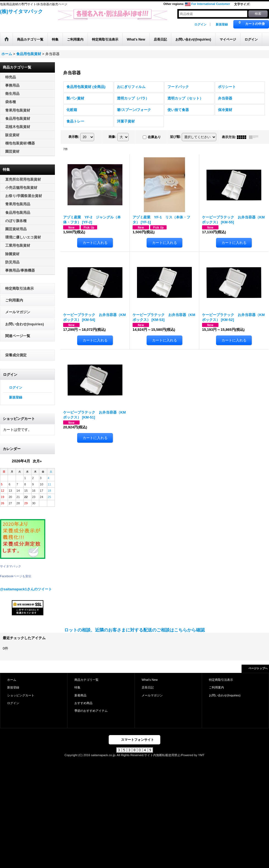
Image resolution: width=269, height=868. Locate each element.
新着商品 (80, 695)
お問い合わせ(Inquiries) (25, 324)
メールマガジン (18, 312)
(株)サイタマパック (21, 12)
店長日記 (148, 687)
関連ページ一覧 (18, 336)
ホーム (12, 680)
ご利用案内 (14, 300)
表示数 (74, 137)
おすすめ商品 (83, 703)
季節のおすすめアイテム (91, 711)
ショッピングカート (21, 695)
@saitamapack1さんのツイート (26, 589)
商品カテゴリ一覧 (86, 680)
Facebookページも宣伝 (16, 576)
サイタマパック (11, 566)
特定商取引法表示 (19, 288)
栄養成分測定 (16, 355)
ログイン (200, 24)
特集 (77, 687)
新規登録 (222, 24)
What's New (150, 680)
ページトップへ (258, 668)
